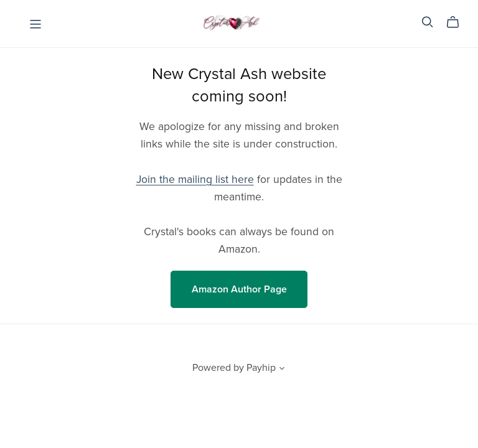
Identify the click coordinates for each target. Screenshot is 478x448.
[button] (282, 370)
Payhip (261, 368)
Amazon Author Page (239, 289)
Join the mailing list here (195, 180)
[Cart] (458, 22)
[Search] (428, 22)
